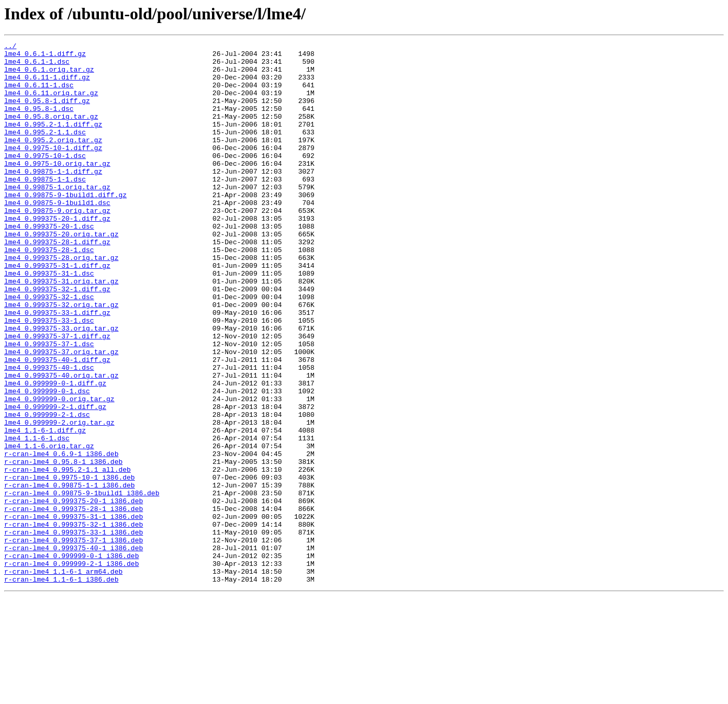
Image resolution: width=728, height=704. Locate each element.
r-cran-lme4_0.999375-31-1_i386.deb (74, 612)
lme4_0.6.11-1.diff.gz (47, 85)
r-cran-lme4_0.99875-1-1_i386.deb (70, 574)
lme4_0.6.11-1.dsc (39, 94)
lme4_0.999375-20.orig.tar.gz (61, 273)
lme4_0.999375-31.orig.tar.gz (61, 330)
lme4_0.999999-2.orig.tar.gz (59, 499)
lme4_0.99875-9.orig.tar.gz (57, 245)
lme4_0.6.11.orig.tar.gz (51, 104)
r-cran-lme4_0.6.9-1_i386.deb (61, 537)
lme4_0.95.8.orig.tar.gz (51, 132)
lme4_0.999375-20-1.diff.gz (57, 254)
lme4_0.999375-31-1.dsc (49, 320)
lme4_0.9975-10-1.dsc (45, 179)
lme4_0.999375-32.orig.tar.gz (61, 358)
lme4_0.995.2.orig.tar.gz (53, 160)
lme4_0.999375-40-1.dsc (49, 433)
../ (10, 47)
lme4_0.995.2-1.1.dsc (45, 151)
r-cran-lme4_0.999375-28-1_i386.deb (74, 603)
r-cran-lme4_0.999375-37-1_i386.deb (74, 640)
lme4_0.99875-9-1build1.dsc (57, 235)
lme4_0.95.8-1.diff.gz (47, 113)
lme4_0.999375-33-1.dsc (49, 377)
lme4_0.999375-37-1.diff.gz (57, 395)
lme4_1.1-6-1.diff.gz (45, 508)
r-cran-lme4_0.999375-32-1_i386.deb (74, 621)
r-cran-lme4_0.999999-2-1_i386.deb (71, 668)
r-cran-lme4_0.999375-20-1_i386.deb (74, 593)
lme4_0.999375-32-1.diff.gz (57, 339)
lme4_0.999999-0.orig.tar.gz (59, 471)
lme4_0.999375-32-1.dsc (49, 348)
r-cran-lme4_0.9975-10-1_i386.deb (70, 565)
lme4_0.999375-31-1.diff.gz (57, 311)
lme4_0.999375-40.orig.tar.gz (61, 442)
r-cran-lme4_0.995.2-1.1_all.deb (68, 555)
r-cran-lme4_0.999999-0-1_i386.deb (71, 659)
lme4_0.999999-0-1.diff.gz (55, 452)
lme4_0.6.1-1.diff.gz (45, 56)
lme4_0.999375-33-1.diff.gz (57, 367)
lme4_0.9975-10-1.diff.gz (53, 169)
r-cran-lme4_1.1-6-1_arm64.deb (63, 678)
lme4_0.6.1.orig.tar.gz (49, 75)
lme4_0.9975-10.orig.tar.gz (57, 188)
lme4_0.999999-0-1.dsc (47, 461)
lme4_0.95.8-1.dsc (39, 122)
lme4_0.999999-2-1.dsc (47, 490)
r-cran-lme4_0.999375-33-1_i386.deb (74, 631)
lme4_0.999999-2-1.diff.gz (55, 480)
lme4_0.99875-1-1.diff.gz (53, 198)
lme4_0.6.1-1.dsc (37, 66)
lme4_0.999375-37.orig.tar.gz (61, 414)
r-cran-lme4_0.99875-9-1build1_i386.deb (82, 584)
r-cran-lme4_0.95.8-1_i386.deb (63, 546)
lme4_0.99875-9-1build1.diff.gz (65, 226)
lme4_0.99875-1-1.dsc (45, 207)
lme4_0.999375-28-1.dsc (49, 292)
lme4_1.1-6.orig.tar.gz (49, 527)
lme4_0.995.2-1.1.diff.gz (53, 141)
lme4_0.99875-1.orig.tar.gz (57, 217)
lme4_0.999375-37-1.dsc (49, 405)
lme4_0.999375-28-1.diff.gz (57, 282)
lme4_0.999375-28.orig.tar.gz (61, 301)
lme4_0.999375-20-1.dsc (49, 264)
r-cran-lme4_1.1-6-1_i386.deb (61, 687)
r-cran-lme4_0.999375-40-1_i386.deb (74, 650)
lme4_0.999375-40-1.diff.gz (57, 424)
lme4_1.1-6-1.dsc (37, 518)
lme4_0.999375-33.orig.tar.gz (61, 386)
